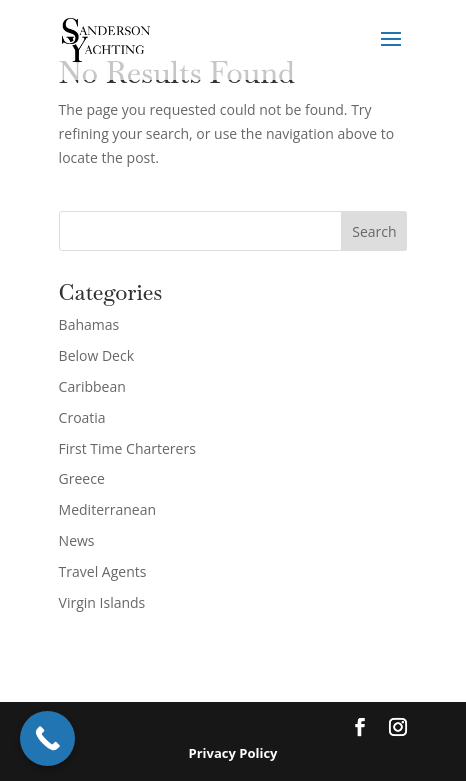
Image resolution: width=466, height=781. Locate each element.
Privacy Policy (233, 753)
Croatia (82, 417)
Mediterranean (107, 509)
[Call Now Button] (47, 738)
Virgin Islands (102, 602)
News (77, 540)
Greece (82, 478)
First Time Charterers (127, 448)
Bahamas (89, 324)
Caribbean (92, 386)
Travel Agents (103, 571)
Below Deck (96, 355)
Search (374, 231)
